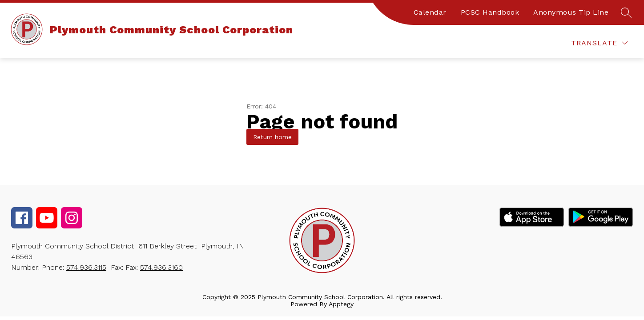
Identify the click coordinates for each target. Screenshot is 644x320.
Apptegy (341, 304)
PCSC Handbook (490, 12)
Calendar (430, 12)
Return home (272, 137)
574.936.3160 (161, 267)
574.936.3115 (86, 267)
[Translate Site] (599, 43)
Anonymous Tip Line (571, 12)
